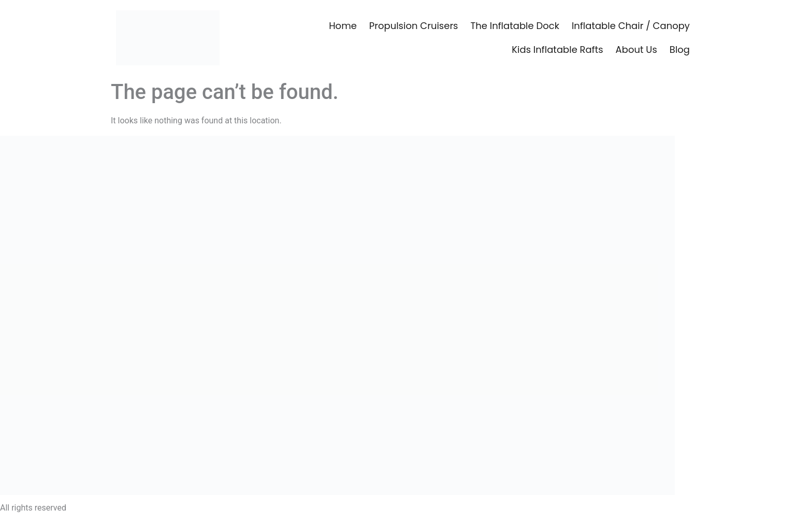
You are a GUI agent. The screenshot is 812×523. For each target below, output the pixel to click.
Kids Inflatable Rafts (557, 50)
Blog (680, 50)
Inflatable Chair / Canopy (631, 26)
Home (343, 26)
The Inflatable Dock (515, 26)
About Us (636, 50)
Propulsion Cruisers (414, 26)
